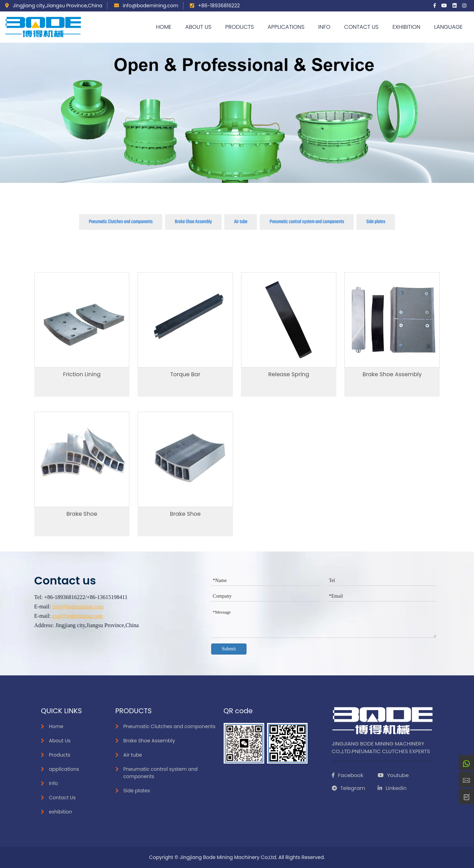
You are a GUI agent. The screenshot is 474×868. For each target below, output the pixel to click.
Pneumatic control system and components (307, 222)
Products (240, 27)
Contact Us (361, 27)
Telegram (349, 788)
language (448, 27)
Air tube (241, 222)
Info (324, 27)
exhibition (407, 27)
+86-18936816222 (215, 6)
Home (164, 27)
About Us (198, 27)
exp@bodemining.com (77, 616)
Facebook (348, 775)
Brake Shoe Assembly (193, 222)
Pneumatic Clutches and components (121, 222)
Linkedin (392, 788)
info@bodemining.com (146, 6)
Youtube (393, 775)
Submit (229, 649)
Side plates (376, 222)
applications (286, 27)
